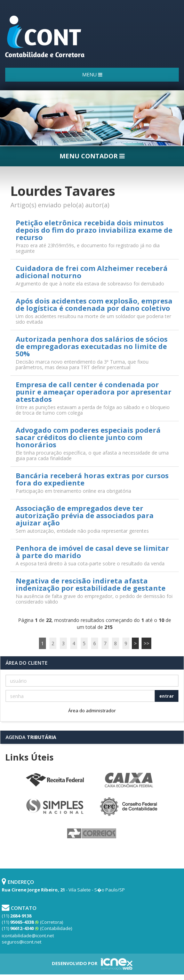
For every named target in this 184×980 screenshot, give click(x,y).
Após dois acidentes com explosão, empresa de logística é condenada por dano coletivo (94, 305)
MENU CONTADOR (92, 156)
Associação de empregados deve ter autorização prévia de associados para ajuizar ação (85, 516)
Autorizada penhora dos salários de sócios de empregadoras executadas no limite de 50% (92, 346)
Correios (92, 834)
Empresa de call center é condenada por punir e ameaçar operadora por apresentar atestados (94, 392)
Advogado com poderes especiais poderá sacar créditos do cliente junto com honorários (88, 437)
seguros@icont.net (22, 942)
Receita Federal (55, 780)
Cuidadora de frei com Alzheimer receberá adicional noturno (92, 272)
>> (146, 643)
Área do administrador (92, 711)
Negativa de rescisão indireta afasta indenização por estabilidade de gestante (91, 584)
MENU (92, 74)
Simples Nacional (55, 807)
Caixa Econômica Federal (129, 780)
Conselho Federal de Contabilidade (129, 807)
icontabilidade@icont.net (28, 936)
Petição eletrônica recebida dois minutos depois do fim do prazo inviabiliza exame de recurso (94, 230)
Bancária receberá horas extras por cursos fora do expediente (92, 479)
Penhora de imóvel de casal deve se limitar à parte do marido (92, 552)
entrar (167, 696)
